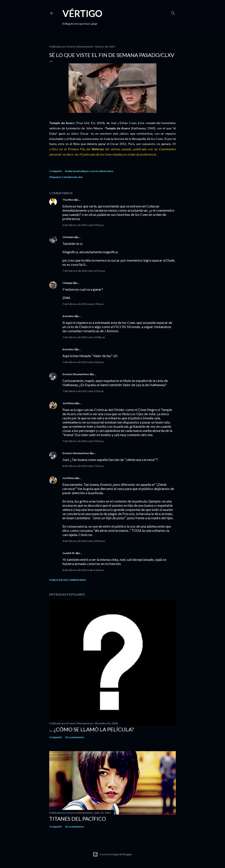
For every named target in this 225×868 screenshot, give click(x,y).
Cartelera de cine (72, 177)
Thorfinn (68, 200)
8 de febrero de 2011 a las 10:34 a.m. (84, 541)
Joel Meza (68, 403)
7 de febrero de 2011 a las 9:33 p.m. (83, 441)
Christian (68, 237)
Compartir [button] (56, 171)
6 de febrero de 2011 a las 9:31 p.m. (83, 225)
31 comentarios (75, 737)
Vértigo (82, 13)
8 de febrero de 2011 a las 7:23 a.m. (83, 466)
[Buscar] (173, 12)
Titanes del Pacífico (78, 819)
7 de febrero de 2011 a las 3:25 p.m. (83, 391)
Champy (67, 283)
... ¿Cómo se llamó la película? (92, 729)
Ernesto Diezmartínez (76, 374)
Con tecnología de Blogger (113, 854)
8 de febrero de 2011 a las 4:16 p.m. (83, 570)
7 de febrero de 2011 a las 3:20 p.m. (83, 362)
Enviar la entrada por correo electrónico (89, 171)
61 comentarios (75, 827)
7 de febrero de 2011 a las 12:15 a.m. (84, 271)
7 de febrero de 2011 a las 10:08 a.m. (84, 337)
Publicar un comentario (68, 580)
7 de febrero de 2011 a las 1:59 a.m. (83, 304)
